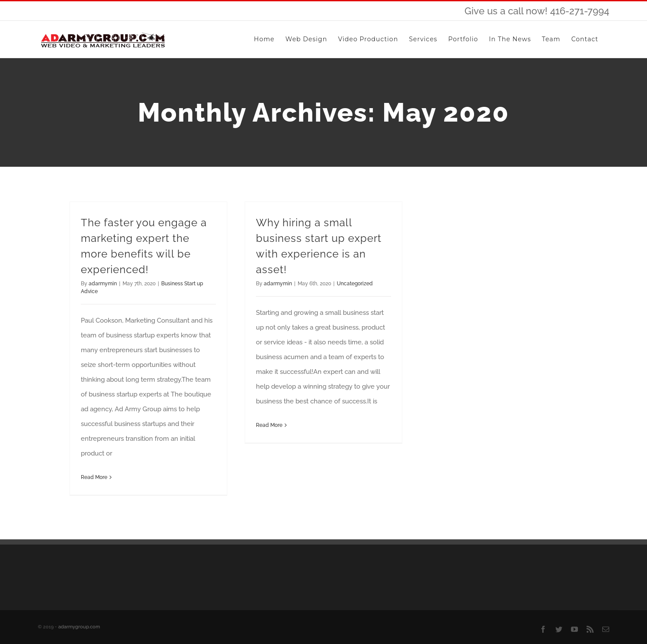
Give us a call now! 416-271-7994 (537, 11)
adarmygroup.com (79, 627)
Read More (94, 477)
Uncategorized (355, 284)
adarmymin (103, 284)
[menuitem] (264, 39)
